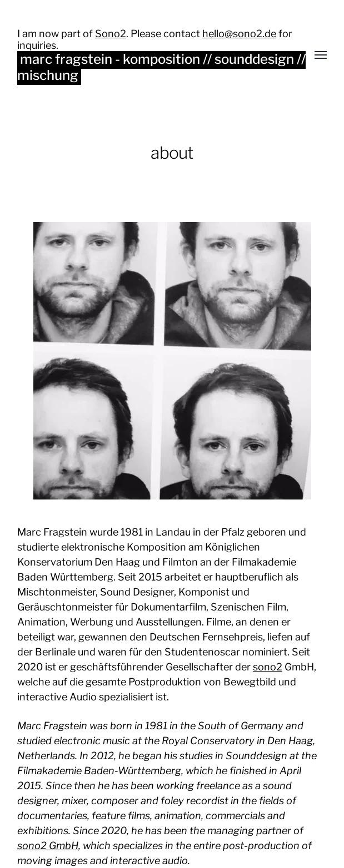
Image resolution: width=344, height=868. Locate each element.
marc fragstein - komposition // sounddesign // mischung (161, 67)
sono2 (268, 667)
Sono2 (111, 34)
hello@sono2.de (239, 34)
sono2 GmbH (48, 846)
